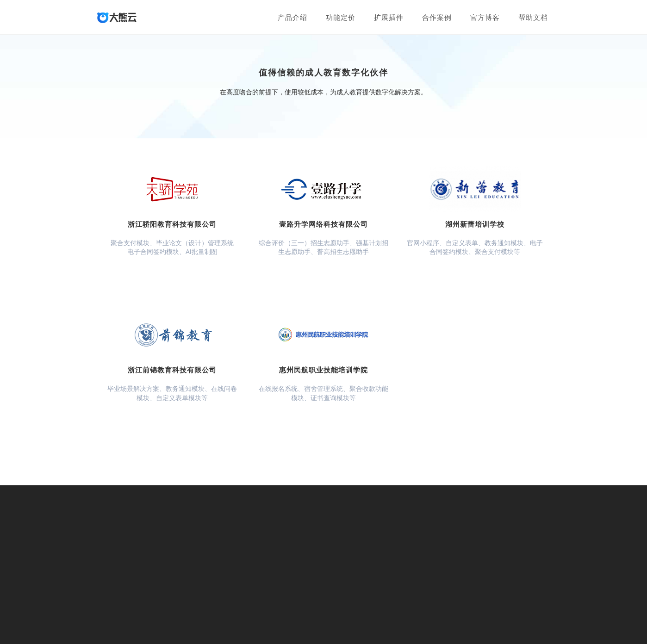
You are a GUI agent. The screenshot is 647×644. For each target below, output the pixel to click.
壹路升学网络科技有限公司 (323, 224)
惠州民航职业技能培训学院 (323, 370)
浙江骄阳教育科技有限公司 (172, 224)
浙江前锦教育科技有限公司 (172, 370)
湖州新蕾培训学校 (475, 224)
